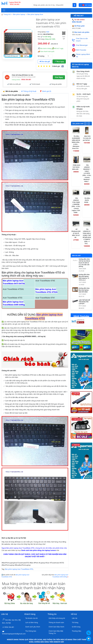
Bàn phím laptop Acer (35, 14)
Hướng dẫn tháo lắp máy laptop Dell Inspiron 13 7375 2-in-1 (84, 277)
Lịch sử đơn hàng (32, 622)
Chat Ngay (59, 77)
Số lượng (41, 56)
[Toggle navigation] (4, 10)
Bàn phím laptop (19, 14)
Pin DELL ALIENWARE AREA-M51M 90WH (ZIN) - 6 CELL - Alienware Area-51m (76, 142)
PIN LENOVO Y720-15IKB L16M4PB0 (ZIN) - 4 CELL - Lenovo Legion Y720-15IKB (76, 205)
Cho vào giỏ (45, 61)
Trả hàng (75, 622)
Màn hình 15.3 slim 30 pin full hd (87, 138)
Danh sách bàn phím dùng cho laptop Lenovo (39, 550)
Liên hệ (75, 618)
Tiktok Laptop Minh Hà (83, 55)
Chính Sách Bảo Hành (56, 627)
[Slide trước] (85, 124)
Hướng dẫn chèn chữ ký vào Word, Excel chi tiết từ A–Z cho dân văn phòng (84, 263)
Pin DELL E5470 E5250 (87, 200)
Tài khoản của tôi (32, 618)
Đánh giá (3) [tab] (45, 91)
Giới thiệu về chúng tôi (57, 618)
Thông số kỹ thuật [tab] (29, 91)
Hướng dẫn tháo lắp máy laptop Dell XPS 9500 (84, 290)
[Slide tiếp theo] (89, 124)
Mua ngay (59, 61)
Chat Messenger (82, 45)
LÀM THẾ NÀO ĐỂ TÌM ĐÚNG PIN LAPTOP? (84, 302)
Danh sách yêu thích (33, 627)
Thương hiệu (77, 631)
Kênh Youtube (81, 50)
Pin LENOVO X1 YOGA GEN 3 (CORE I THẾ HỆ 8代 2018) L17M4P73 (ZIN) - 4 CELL (87, 236)
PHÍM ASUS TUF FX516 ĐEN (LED (76, 167)
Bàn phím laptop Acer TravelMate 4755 (19, 569)
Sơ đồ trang (76, 627)
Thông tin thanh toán (56, 622)
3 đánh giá (56, 66)
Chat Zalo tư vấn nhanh (82, 40)
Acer (48, 32)
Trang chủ (7, 14)
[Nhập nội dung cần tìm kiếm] (52, 5)
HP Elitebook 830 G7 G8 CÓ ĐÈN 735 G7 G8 (76, 233)
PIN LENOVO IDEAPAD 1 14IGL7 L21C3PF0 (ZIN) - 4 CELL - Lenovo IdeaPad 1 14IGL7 (87, 173)
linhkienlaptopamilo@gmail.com (14, 634)
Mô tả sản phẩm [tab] (10, 91)
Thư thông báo (31, 631)
